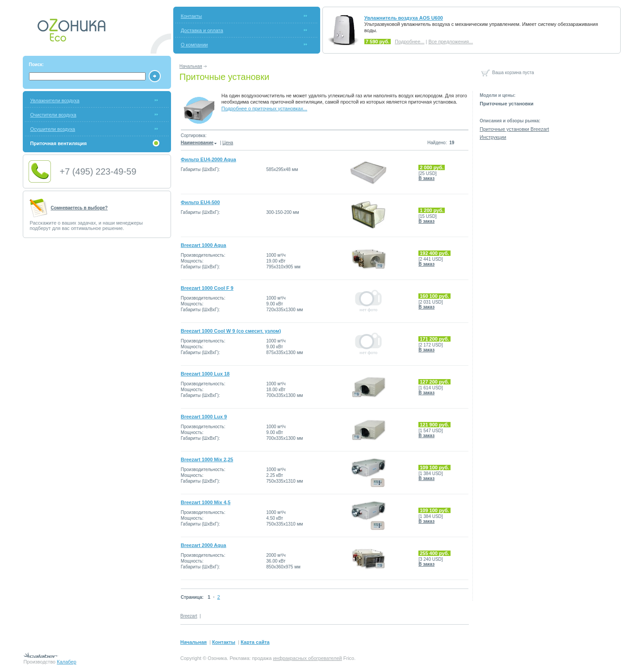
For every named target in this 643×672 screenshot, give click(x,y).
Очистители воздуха (53, 115)
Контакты (192, 16)
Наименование (199, 143)
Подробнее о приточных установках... (264, 109)
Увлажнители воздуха (55, 100)
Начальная (191, 66)
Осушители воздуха (53, 129)
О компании (194, 45)
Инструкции (493, 137)
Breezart (189, 616)
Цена (228, 143)
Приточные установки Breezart (514, 129)
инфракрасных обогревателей (307, 658)
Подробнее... (409, 42)
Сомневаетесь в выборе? (79, 208)
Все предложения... (451, 42)
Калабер (66, 662)
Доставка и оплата (202, 30)
